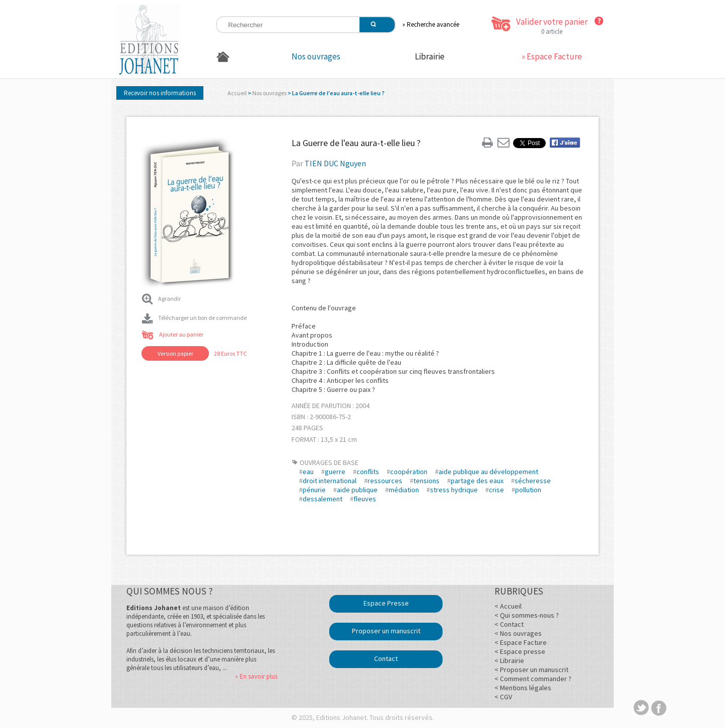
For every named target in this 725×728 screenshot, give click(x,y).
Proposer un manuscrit (386, 631)
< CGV (503, 697)
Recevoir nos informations (160, 93)
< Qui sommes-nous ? (527, 615)
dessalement (322, 499)
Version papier (175, 353)
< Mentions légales (523, 688)
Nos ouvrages (316, 56)
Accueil (237, 93)
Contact (386, 658)
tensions (426, 481)
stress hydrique (454, 490)
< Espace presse (520, 651)
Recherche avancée (433, 24)
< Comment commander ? (533, 679)
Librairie (430, 56)
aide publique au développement (488, 472)
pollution (528, 490)
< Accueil (508, 606)
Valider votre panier (552, 22)
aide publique (357, 490)
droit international (330, 481)
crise (496, 490)
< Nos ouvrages (518, 633)
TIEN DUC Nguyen (335, 163)
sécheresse (533, 481)
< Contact (509, 624)
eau (308, 472)
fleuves (365, 499)
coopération (409, 472)
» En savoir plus (256, 676)
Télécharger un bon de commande (194, 318)
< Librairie (509, 660)
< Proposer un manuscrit (531, 670)
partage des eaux (477, 481)
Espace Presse (386, 603)
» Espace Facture (552, 56)
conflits (368, 472)
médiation (404, 490)
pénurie (314, 490)
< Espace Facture (521, 642)
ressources (385, 481)
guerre (335, 472)
